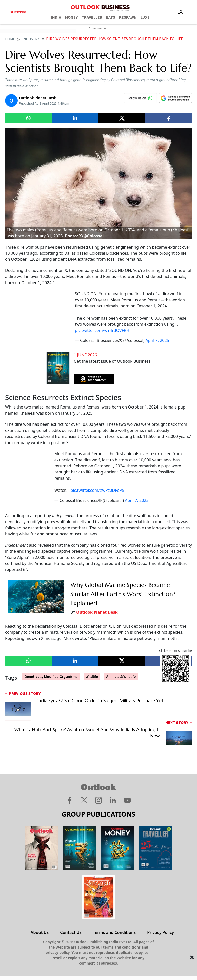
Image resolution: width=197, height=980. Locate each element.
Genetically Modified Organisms (51, 677)
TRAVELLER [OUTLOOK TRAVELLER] (92, 17)
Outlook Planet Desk (97, 612)
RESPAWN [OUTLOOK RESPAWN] (128, 17)
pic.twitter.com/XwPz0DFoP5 (97, 490)
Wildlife (92, 677)
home (10, 39)
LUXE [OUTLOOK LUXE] (145, 17)
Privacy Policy (161, 932)
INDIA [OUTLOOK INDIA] (56, 17)
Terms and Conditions (114, 932)
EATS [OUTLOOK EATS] (111, 17)
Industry (31, 39)
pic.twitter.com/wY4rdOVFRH (102, 330)
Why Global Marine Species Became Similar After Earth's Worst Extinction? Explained (123, 594)
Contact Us (71, 932)
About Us (40, 932)
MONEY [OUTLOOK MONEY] (71, 17)
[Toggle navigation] (180, 12)
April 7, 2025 (157, 340)
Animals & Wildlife (121, 677)
